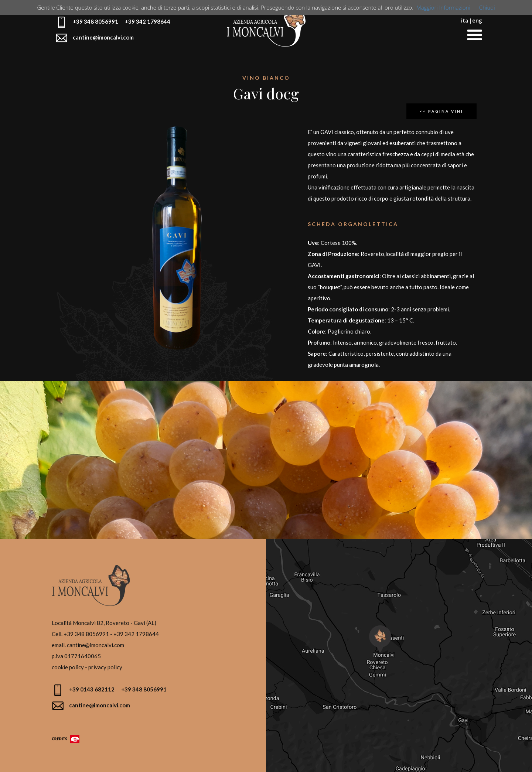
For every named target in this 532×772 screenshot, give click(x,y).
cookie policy (68, 667)
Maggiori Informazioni (443, 7)
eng (477, 20)
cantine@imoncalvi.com (96, 645)
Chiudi (487, 7)
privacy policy (105, 667)
